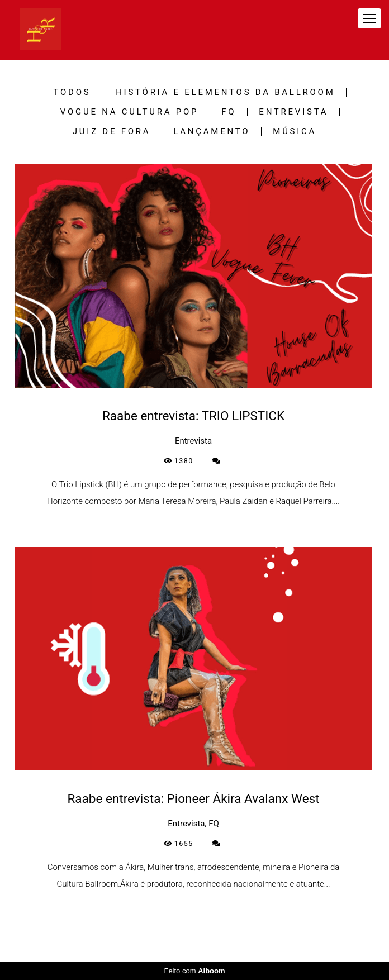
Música (295, 132)
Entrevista (293, 112)
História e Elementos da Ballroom (225, 92)
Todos (72, 92)
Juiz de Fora (112, 132)
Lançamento (212, 132)
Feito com (194, 971)
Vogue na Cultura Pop (130, 112)
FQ (229, 112)
